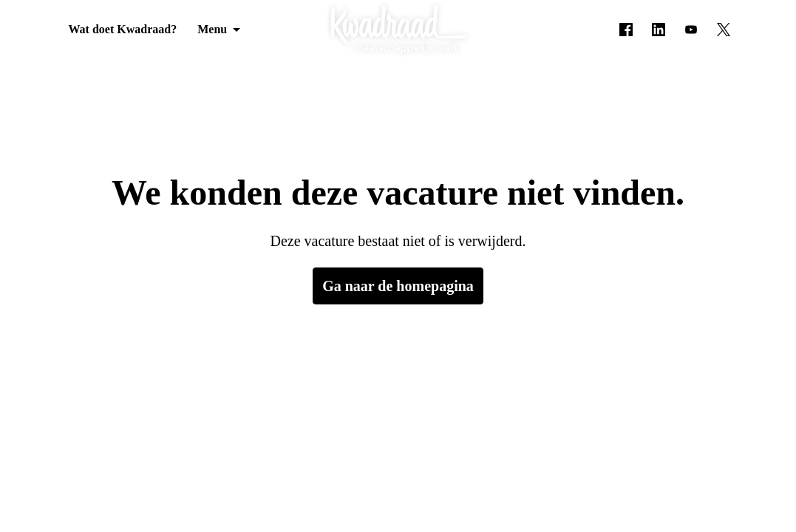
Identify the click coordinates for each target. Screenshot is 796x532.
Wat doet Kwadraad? (118, 30)
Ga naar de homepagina (398, 286)
